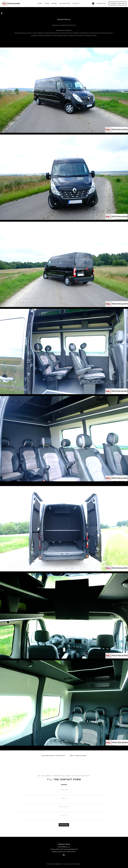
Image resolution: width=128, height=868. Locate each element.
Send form (64, 825)
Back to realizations (78, 756)
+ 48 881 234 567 (101, 3)
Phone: (64, 815)
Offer (47, 3)
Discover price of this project (54, 756)
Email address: (64, 807)
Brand (54, 3)
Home (40, 3)
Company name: (64, 790)
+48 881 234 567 (71, 852)
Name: (64, 798)
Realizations (65, 3)
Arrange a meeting (117, 3)
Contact (76, 3)
